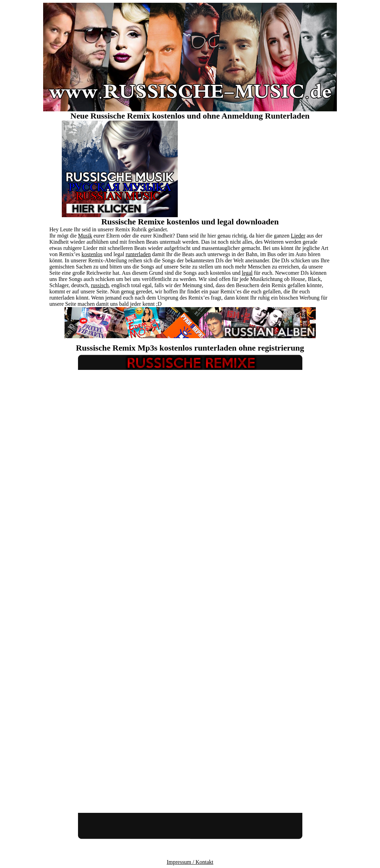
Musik (85, 236)
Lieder (298, 236)
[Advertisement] (260, 169)
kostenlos (92, 254)
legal (247, 273)
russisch (100, 285)
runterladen (138, 254)
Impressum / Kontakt (190, 862)
